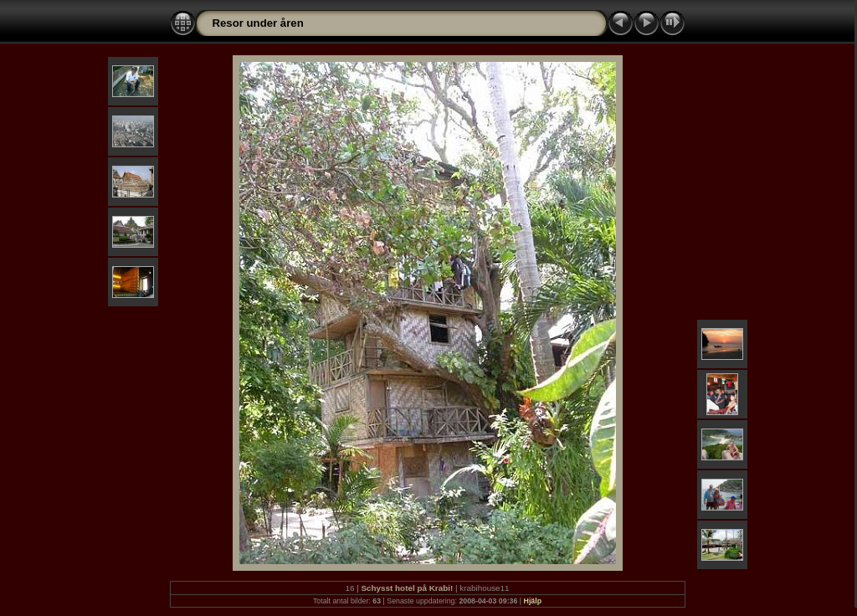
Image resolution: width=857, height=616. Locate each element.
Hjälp (533, 601)
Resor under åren (258, 23)
